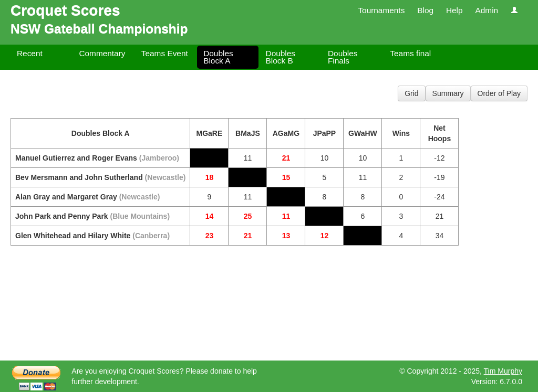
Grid (411, 93)
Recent (30, 53)
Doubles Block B (281, 57)
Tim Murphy (503, 371)
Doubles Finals (343, 57)
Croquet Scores (65, 10)
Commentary (102, 53)
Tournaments (381, 10)
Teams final (410, 53)
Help (454, 10)
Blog (425, 10)
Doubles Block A (218, 57)
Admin (487, 10)
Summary (448, 93)
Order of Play (499, 93)
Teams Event (165, 53)
